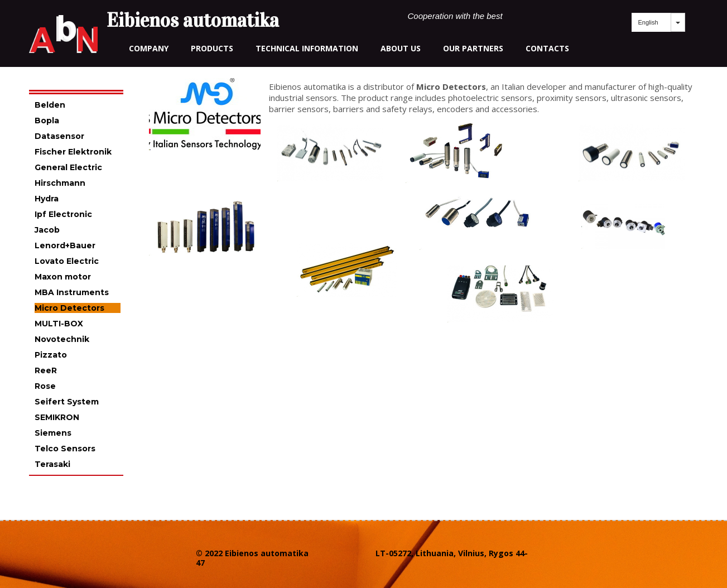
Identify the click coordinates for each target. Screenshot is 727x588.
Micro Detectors (69, 308)
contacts (547, 48)
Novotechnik (62, 339)
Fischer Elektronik (73, 152)
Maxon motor (63, 277)
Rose (45, 386)
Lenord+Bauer (65, 245)
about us (401, 48)
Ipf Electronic (63, 214)
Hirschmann (60, 183)
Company (149, 48)
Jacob (47, 230)
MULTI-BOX (59, 324)
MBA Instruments (72, 292)
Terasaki (52, 464)
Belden (50, 105)
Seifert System (67, 402)
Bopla (47, 121)
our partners (473, 48)
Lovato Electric (67, 261)
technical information (307, 48)
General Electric (68, 167)
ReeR (46, 370)
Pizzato (51, 355)
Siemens (53, 433)
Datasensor (59, 136)
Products (212, 48)
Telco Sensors (65, 449)
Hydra (47, 199)
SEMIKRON (57, 417)
